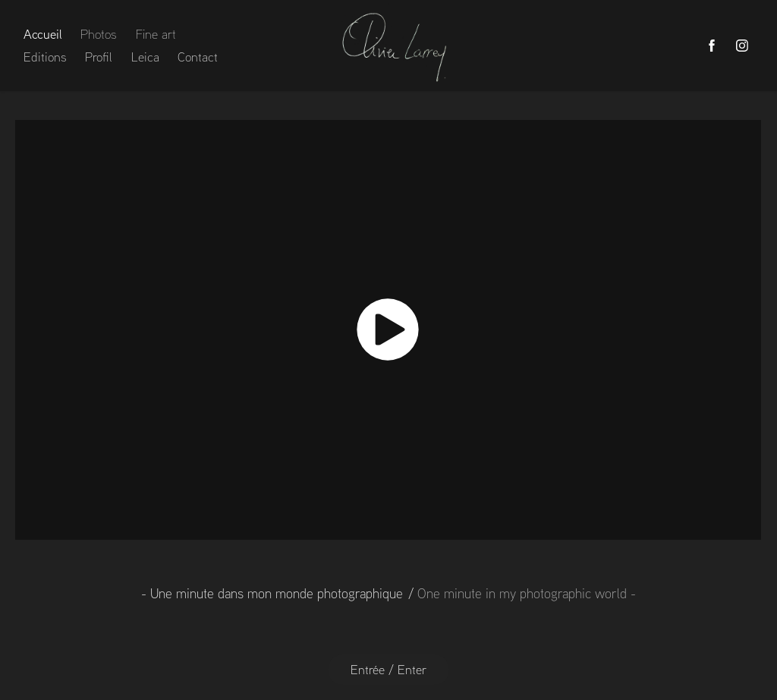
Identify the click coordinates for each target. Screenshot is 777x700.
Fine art (156, 34)
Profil (99, 57)
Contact (198, 57)
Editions (45, 57)
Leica (145, 57)
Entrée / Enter (388, 669)
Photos (99, 34)
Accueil (43, 34)
